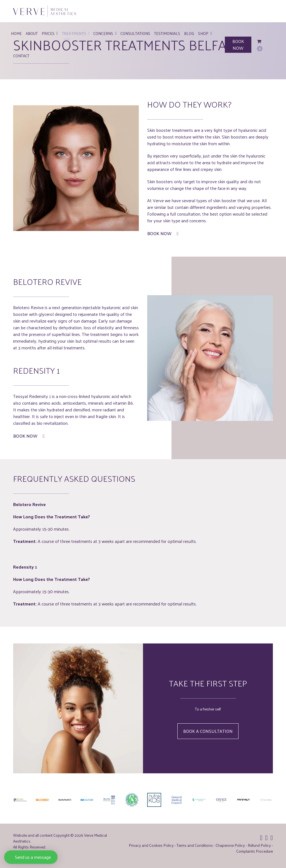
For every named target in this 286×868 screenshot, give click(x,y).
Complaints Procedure (255, 851)
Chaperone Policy (230, 845)
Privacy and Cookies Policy (151, 845)
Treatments (74, 33)
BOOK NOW (238, 45)
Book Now (163, 233)
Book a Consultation (208, 731)
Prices (48, 33)
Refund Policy (259, 845)
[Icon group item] (261, 837)
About (32, 33)
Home (16, 33)
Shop (203, 33)
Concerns (103, 33)
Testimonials (167, 33)
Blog (189, 33)
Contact (21, 56)
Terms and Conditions (195, 845)
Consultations (135, 33)
